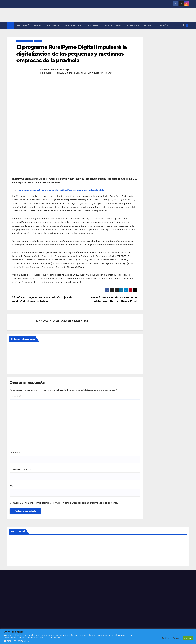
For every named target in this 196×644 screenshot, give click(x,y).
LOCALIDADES (73, 25)
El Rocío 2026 (113, 25)
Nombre (15, 453)
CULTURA (94, 25)
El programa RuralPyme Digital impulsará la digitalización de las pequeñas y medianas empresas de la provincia (72, 54)
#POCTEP (86, 73)
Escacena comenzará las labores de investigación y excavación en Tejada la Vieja (61, 190)
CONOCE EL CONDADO (140, 25)
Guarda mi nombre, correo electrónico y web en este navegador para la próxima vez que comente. (65, 503)
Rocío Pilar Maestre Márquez (58, 70)
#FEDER (61, 73)
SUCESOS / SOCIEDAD (29, 25)
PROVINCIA (53, 25)
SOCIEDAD (38, 41)
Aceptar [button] (188, 638)
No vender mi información (16, 641)
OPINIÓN (163, 25)
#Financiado (73, 73)
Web (12, 486)
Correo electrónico (20, 469)
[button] (183, 25)
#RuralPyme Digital (102, 73)
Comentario (17, 396)
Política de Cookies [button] (171, 638)
